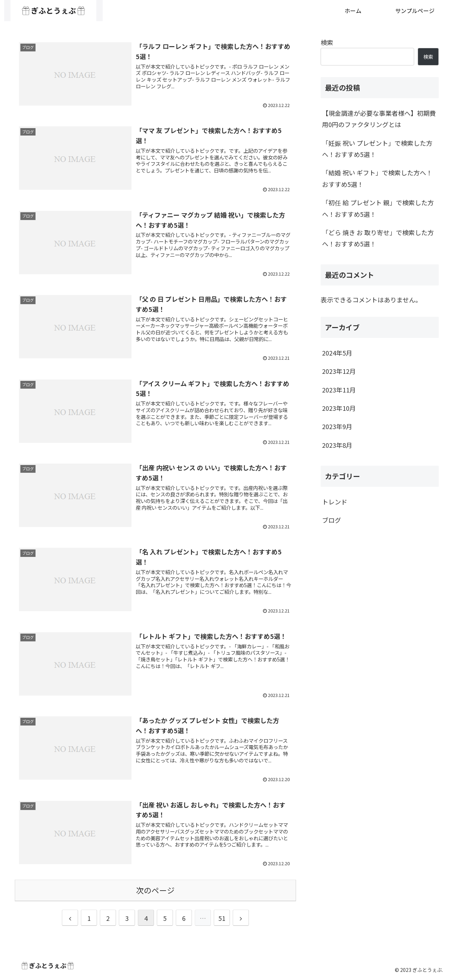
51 (222, 918)
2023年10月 (339, 408)
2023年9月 (337, 426)
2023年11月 (339, 390)
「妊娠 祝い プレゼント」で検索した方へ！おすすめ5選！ (377, 149)
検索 (327, 42)
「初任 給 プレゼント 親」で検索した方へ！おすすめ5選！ (378, 208)
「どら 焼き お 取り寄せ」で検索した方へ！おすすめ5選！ (378, 238)
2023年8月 (337, 445)
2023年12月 (339, 371)
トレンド (335, 502)
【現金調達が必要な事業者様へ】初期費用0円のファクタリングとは (379, 119)
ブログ (332, 520)
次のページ (155, 890)
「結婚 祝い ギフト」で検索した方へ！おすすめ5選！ (377, 178)
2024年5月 (337, 353)
